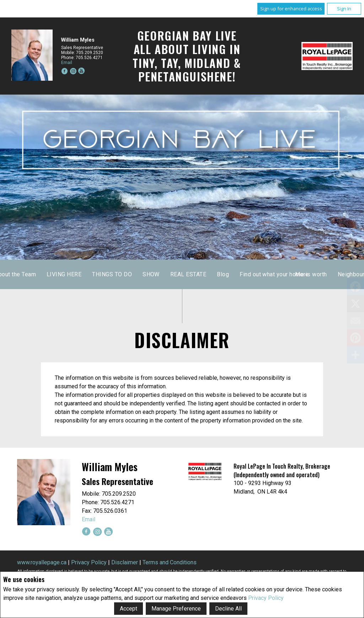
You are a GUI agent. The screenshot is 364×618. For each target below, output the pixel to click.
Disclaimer (125, 562)
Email (67, 63)
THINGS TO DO (244, 274)
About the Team (147, 274)
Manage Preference (176, 609)
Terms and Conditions (170, 562)
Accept (129, 609)
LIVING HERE (196, 274)
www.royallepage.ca (42, 562)
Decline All (228, 609)
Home (108, 274)
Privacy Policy (266, 598)
